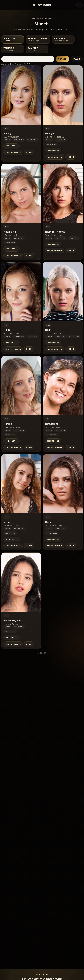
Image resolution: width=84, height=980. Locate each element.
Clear (77, 59)
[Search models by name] (28, 59)
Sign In (29, 152)
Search (63, 59)
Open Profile (11, 146)
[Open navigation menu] (79, 5)
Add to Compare (13, 152)
